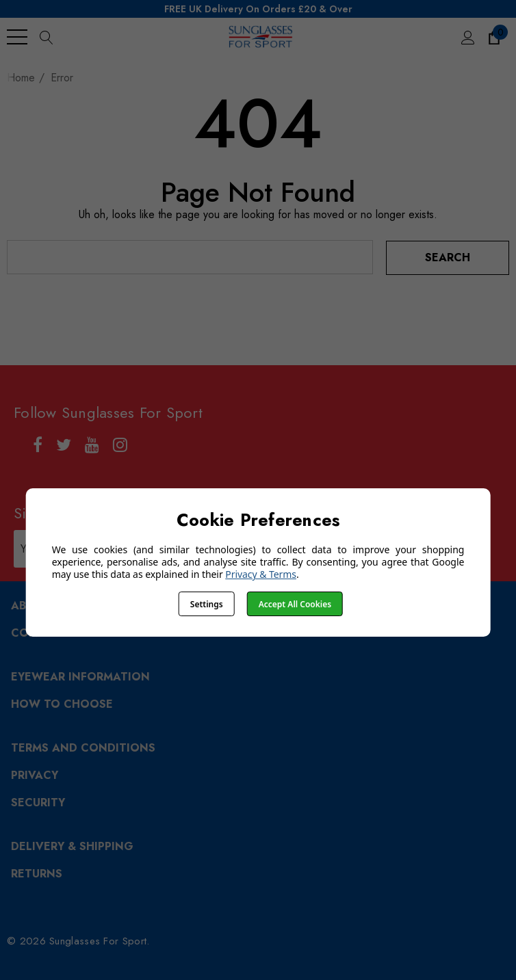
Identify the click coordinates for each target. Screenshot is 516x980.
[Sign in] (467, 37)
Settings (207, 604)
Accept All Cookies (295, 604)
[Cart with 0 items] (493, 37)
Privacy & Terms (261, 574)
